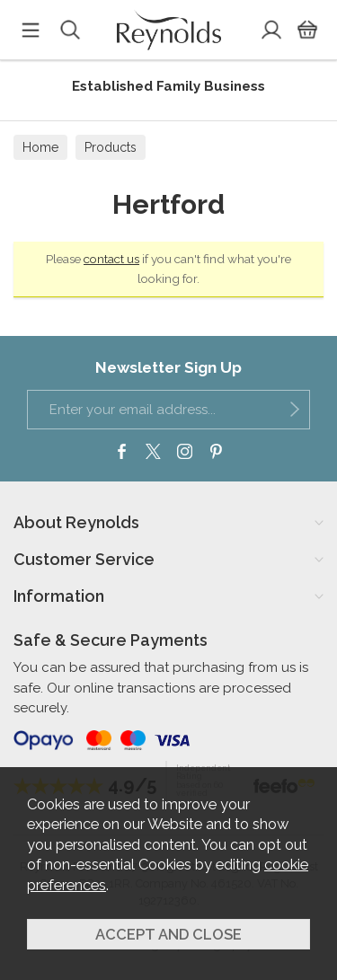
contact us (111, 259)
